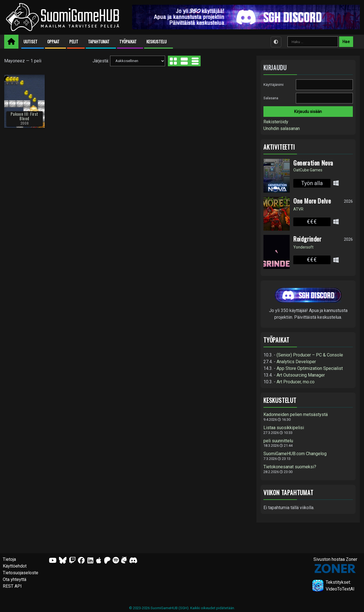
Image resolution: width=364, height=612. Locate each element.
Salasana (271, 98)
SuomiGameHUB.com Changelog (295, 454)
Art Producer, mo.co (296, 382)
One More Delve (312, 201)
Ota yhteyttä (15, 579)
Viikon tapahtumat (288, 492)
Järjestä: (101, 61)
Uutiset (30, 42)
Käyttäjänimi (273, 85)
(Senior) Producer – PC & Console (310, 355)
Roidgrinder (307, 239)
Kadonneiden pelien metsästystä (296, 415)
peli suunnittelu (278, 441)
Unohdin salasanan (282, 128)
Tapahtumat (99, 42)
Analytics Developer (296, 362)
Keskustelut (280, 400)
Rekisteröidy (276, 122)
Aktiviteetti (279, 147)
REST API (12, 586)
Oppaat (53, 42)
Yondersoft (303, 247)
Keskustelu (156, 42)
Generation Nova (313, 163)
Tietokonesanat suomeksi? (290, 467)
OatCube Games (308, 170)
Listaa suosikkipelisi (284, 428)
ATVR (298, 209)
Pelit (74, 42)
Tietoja (9, 559)
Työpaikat (128, 42)
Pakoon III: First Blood (24, 116)
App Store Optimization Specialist (310, 368)
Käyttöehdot (15, 566)
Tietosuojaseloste (21, 573)
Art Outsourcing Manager (301, 375)
